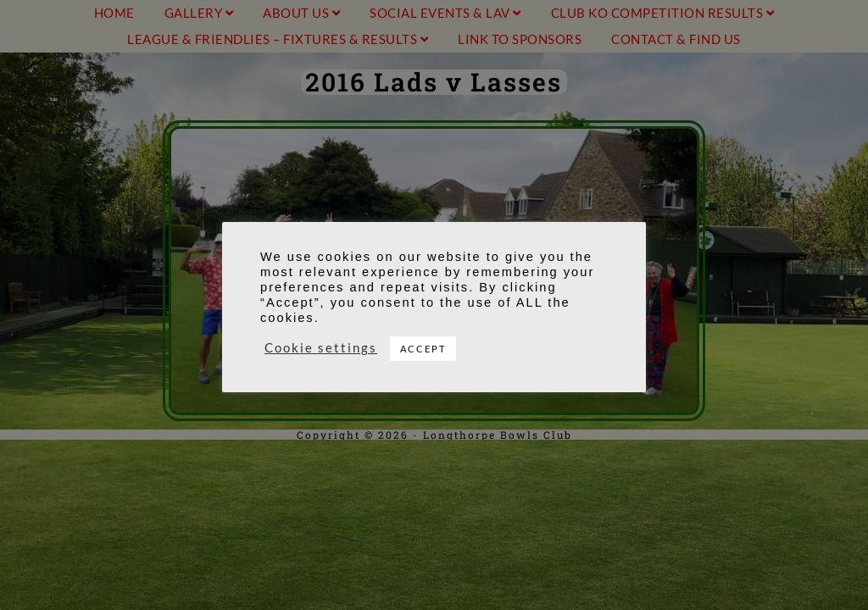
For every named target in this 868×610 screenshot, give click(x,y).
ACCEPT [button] (423, 349)
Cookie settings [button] (321, 348)
